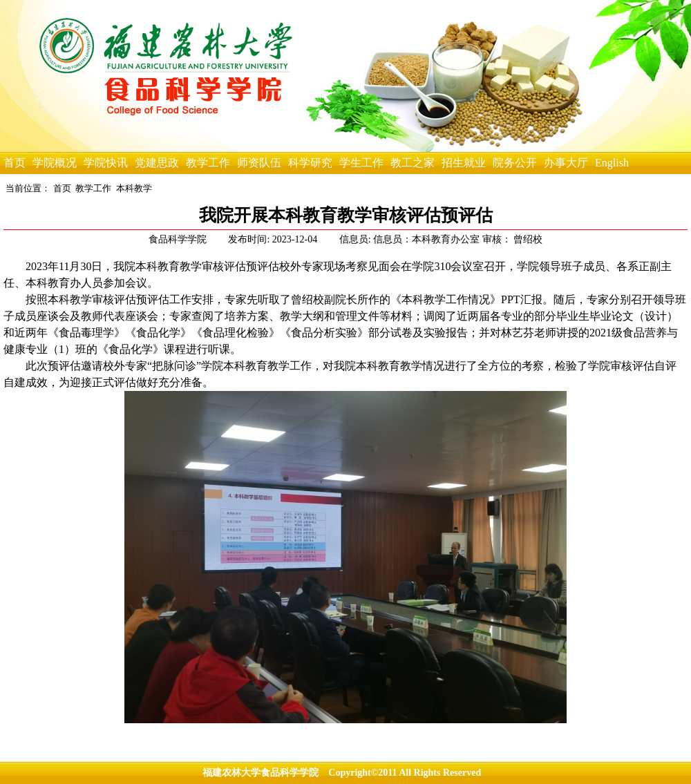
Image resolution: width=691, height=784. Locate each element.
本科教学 (134, 188)
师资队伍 (259, 163)
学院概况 (55, 163)
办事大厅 (566, 163)
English (612, 163)
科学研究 (310, 163)
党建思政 (157, 163)
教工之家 (413, 163)
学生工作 (361, 163)
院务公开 (515, 163)
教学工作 (208, 163)
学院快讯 (106, 163)
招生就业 (464, 163)
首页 (15, 163)
